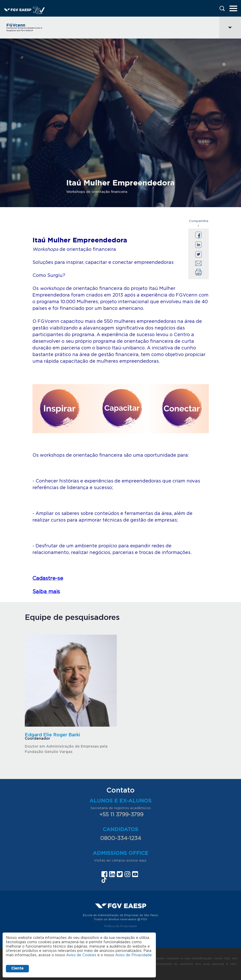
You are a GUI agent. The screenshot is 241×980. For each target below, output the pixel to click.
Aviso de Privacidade (134, 955)
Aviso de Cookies (81, 955)
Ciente (17, 969)
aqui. (143, 861)
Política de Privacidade (121, 926)
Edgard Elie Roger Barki (53, 735)
